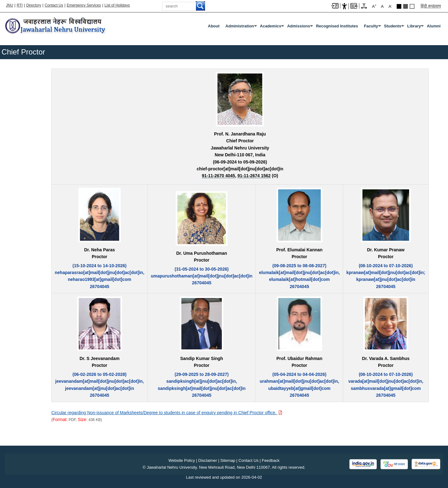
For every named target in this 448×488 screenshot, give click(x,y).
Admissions (299, 26)
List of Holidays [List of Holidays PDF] (117, 5)
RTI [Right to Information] (20, 5)
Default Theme (412, 6)
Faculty (371, 26)
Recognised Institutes (337, 26)
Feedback (271, 460)
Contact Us (54, 5)
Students (393, 26)
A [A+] (374, 6)
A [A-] (390, 6)
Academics (271, 26)
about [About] (214, 26)
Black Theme (399, 6)
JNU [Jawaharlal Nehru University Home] (9, 5)
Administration (240, 26)
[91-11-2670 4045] (219, 176)
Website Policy (182, 460)
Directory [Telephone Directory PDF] (34, 5)
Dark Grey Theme (406, 6)
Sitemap (228, 460)
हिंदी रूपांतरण (431, 6)
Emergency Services (84, 5)
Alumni (434, 26)
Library (414, 26)
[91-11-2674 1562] (254, 176)
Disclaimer (208, 460)
